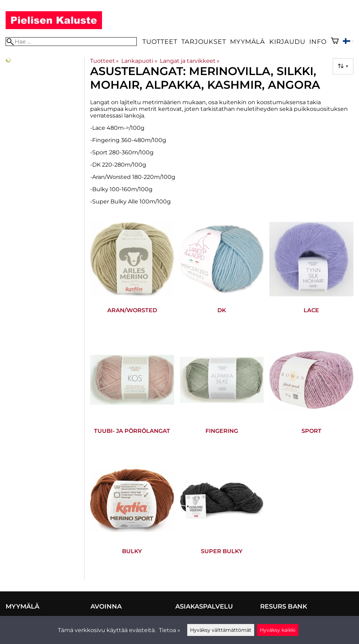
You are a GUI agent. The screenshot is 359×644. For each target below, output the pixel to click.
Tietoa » (170, 630)
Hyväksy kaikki (278, 630)
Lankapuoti (139, 61)
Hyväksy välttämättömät (221, 630)
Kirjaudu (287, 42)
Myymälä (248, 42)
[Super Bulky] (222, 516)
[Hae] (71, 42)
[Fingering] (222, 395)
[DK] (222, 275)
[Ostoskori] (335, 42)
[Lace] (311, 275)
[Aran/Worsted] (132, 275)
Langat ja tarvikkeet (190, 61)
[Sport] (311, 395)
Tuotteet (160, 42)
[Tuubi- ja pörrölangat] (132, 395)
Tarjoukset (204, 42)
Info (318, 42)
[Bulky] (132, 516)
